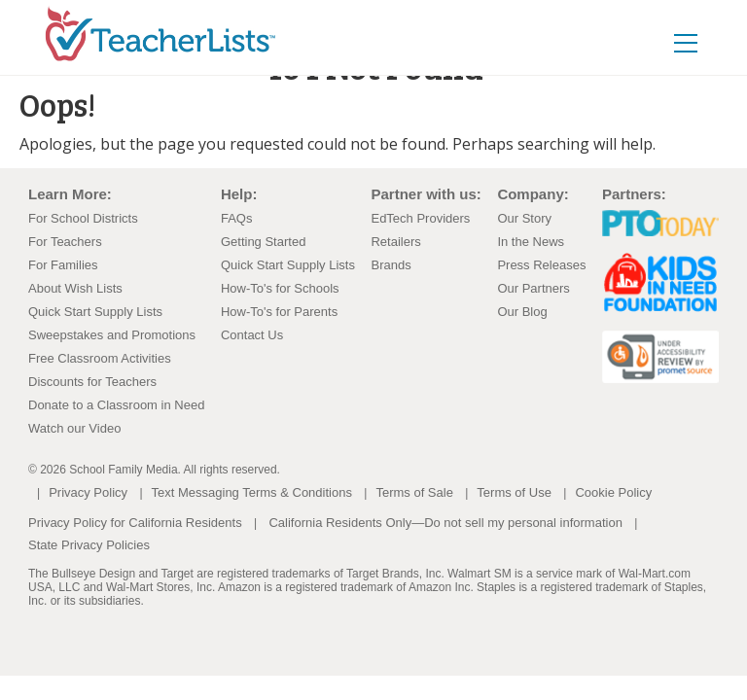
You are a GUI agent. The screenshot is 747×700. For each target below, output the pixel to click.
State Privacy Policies (89, 545)
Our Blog (522, 312)
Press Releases (541, 265)
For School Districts (83, 218)
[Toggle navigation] (706, 30)
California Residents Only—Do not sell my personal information (445, 523)
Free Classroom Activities (100, 358)
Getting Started (263, 242)
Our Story (524, 218)
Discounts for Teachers (92, 382)
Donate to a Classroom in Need (116, 405)
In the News (531, 242)
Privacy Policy (88, 492)
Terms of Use (514, 492)
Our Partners (533, 288)
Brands (391, 265)
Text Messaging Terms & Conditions (252, 492)
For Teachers (65, 242)
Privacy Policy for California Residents (135, 523)
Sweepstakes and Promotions (112, 335)
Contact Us (252, 335)
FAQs (237, 218)
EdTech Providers (420, 218)
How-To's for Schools (280, 288)
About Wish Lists (75, 288)
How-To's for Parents (279, 312)
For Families (63, 265)
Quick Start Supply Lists (95, 312)
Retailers (395, 242)
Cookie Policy (613, 492)
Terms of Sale (414, 492)
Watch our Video (74, 428)
